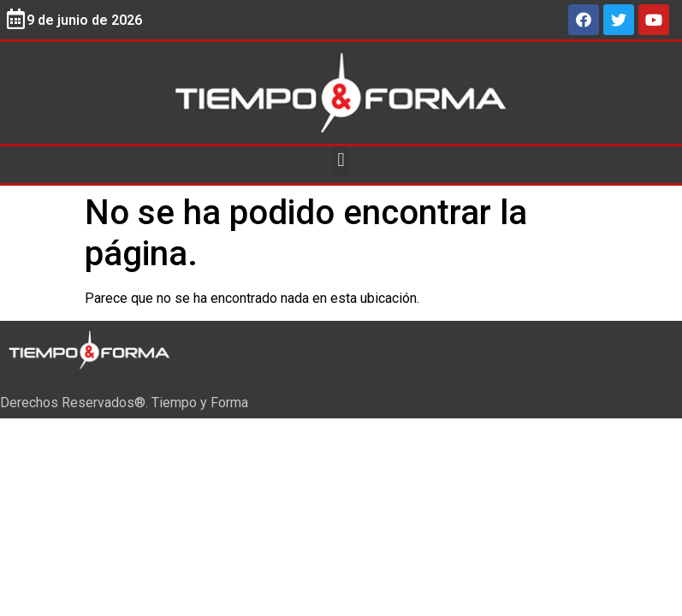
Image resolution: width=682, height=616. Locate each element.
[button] (341, 160)
